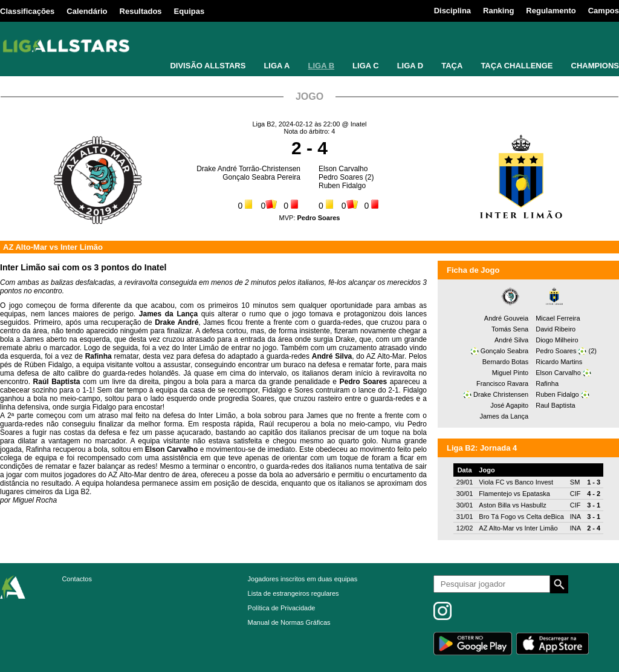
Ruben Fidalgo (342, 186)
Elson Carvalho (343, 169)
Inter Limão (82, 247)
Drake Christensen (501, 394)
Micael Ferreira (558, 318)
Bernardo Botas (505, 362)
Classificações (27, 11)
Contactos (77, 579)
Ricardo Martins (559, 362)
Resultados (141, 11)
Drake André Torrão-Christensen (248, 169)
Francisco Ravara (502, 383)
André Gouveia (506, 318)
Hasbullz (533, 505)
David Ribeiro (556, 329)
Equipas (190, 11)
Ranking (498, 11)
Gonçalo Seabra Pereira (261, 177)
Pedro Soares (341, 177)
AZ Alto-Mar (25, 247)
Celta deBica (545, 517)
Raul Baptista (555, 405)
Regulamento (551, 11)
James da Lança (504, 416)
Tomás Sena (510, 329)
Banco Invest (534, 482)
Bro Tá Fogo (497, 517)
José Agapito (509, 405)
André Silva (511, 340)
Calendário (87, 11)
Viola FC (491, 482)
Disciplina (452, 11)
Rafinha (547, 383)
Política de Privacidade (282, 608)
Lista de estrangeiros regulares (293, 593)
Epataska (536, 494)
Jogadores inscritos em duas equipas (303, 579)
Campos (604, 11)
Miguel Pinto (510, 373)
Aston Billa (494, 505)
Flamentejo (495, 494)
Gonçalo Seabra (505, 351)
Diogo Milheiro (557, 340)
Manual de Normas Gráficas (289, 622)
